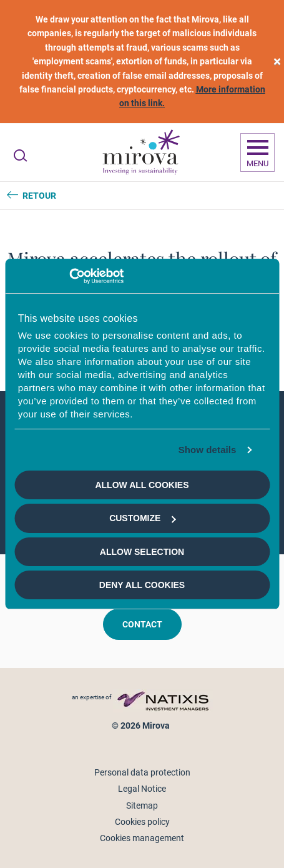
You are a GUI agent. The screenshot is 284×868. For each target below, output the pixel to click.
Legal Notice (142, 789)
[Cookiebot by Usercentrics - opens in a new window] (69, 276)
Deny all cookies (142, 585)
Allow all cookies (142, 485)
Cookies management (142, 838)
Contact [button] (142, 624)
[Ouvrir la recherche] (20, 156)
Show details (208, 450)
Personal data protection (142, 772)
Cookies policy (142, 822)
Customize (142, 518)
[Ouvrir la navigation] (257, 152)
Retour (39, 196)
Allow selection (142, 552)
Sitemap (142, 806)
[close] (277, 62)
